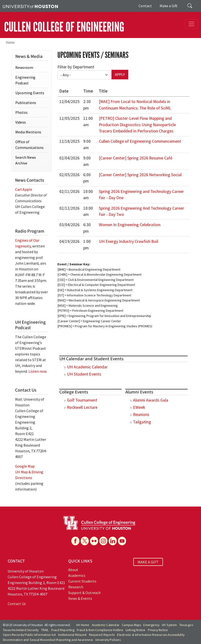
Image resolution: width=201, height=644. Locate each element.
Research (76, 587)
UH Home (83, 625)
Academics (77, 575)
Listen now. (38, 371)
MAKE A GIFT (148, 562)
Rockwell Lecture (82, 407)
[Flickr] (94, 541)
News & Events (80, 598)
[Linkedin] (113, 541)
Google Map (25, 466)
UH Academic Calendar (87, 367)
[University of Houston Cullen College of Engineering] (99, 523)
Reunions (141, 415)
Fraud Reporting (63, 630)
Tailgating (142, 422)
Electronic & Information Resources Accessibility (151, 635)
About (73, 570)
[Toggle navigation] (191, 24)
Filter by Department (76, 67)
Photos (21, 112)
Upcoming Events (30, 93)
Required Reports (102, 635)
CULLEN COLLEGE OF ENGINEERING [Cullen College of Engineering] (64, 27)
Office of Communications (29, 145)
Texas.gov (186, 625)
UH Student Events (84, 374)
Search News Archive (26, 160)
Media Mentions (28, 132)
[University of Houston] (30, 6)
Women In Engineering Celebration (130, 225)
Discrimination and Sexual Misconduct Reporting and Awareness (48, 640)
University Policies (108, 640)
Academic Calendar (106, 625)
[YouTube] (122, 541)
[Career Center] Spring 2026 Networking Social (140, 175)
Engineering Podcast (25, 80)
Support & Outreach (84, 593)
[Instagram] (103, 541)
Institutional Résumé (72, 635)
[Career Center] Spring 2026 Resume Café (136, 158)
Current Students (82, 581)
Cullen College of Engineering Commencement (140, 141)
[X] (85, 541)
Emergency (151, 625)
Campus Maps (131, 625)
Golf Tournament (82, 400)
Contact (145, 6)
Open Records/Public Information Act (29, 635)
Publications (26, 103)
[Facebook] (75, 541)
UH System (169, 625)
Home (10, 42)
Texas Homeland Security (21, 630)
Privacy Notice (158, 630)
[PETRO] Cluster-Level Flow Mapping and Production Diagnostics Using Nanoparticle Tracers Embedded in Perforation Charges (137, 125)
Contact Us (17, 604)
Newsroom (24, 67)
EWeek (139, 407)
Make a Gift (169, 6)
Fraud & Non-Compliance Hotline (100, 630)
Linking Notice (136, 630)
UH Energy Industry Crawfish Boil (128, 241)
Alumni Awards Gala (151, 400)
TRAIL (45, 630)
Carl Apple (24, 189)
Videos (21, 122)
